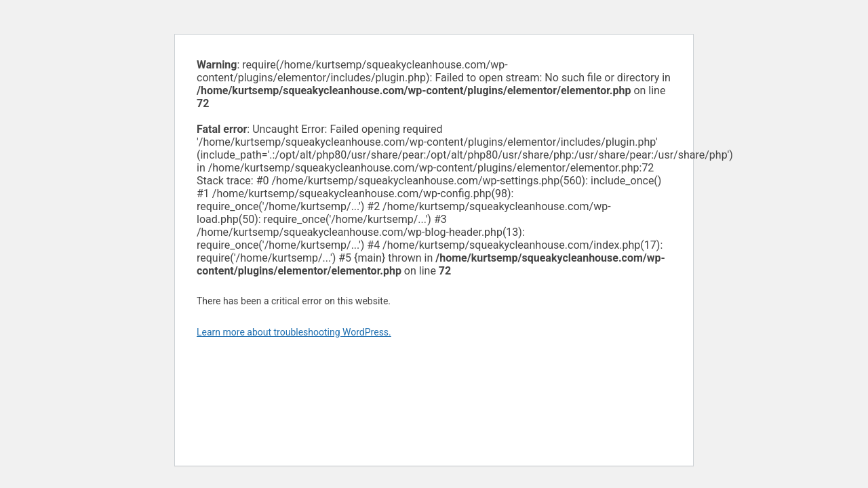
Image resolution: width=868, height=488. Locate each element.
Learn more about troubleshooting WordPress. (294, 332)
